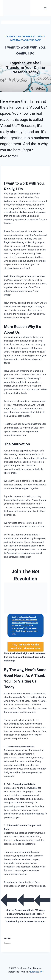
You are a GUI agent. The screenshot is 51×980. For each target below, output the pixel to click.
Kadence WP (37, 972)
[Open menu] (45, 8)
